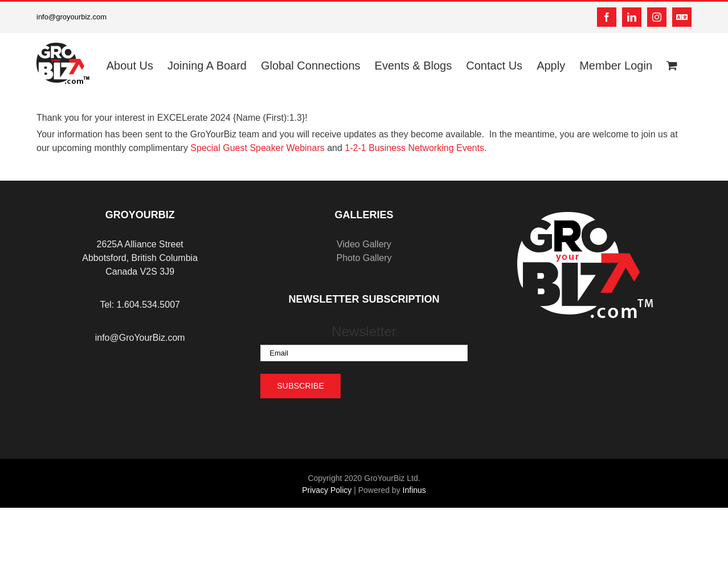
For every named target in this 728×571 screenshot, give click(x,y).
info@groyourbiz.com (71, 17)
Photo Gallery (364, 258)
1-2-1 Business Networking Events (414, 148)
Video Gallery (364, 244)
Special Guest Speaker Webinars (257, 148)
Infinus (414, 490)
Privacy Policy (327, 490)
